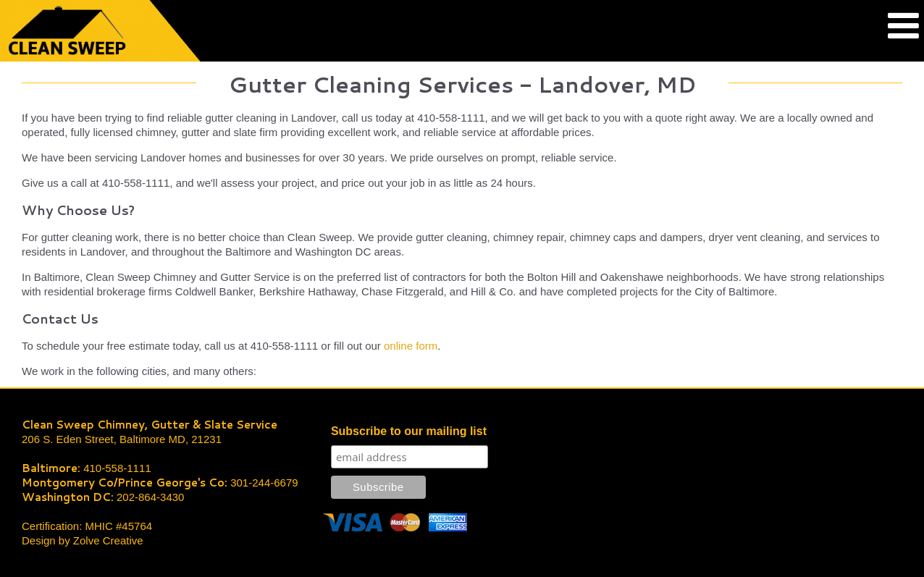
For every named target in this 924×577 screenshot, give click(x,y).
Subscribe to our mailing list (409, 431)
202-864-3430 (150, 497)
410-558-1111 (117, 468)
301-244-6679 (264, 483)
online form (411, 346)
